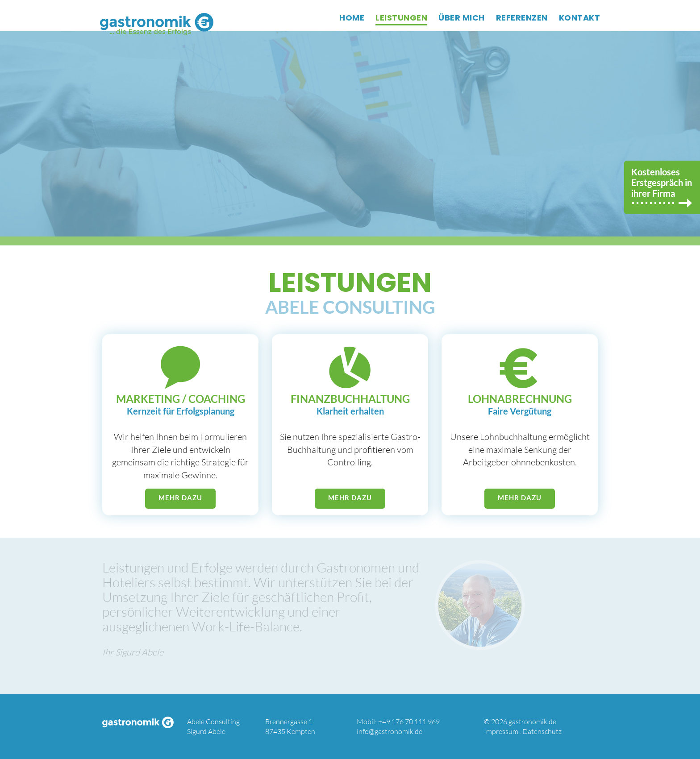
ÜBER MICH (462, 18)
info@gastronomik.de (390, 731)
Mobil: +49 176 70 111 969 (398, 722)
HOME (352, 18)
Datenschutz (542, 731)
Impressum (501, 731)
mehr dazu (180, 498)
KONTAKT (580, 18)
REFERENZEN (522, 18)
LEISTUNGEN (401, 18)
